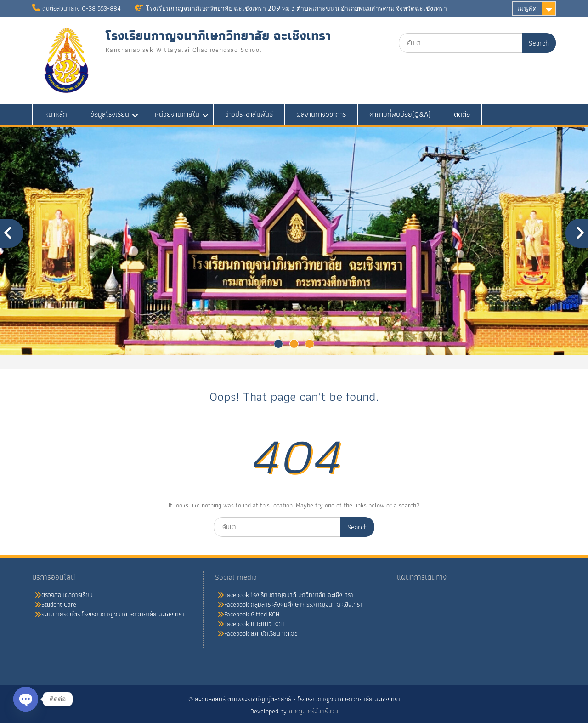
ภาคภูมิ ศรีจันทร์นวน (313, 711)
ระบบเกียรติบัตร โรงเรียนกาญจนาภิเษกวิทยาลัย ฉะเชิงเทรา (113, 614)
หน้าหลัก (56, 114)
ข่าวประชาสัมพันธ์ (249, 114)
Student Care (59, 604)
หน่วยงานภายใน (177, 114)
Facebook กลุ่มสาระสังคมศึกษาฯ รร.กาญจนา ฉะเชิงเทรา (293, 604)
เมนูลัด (527, 8)
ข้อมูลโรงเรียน (110, 114)
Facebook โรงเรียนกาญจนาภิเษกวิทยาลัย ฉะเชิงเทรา (289, 595)
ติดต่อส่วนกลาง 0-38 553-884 (82, 8)
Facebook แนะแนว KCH (254, 624)
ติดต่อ (462, 114)
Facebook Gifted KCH (252, 614)
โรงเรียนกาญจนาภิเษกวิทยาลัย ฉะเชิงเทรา (218, 36)
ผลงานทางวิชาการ (321, 114)
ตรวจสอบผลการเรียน (67, 595)
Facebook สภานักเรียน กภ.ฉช (261, 633)
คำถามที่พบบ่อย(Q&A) (400, 114)
